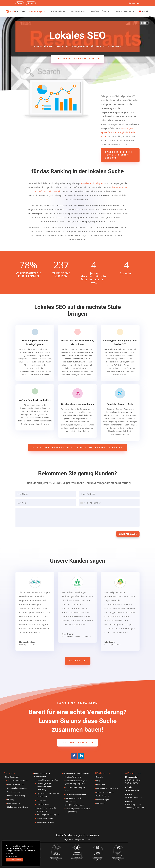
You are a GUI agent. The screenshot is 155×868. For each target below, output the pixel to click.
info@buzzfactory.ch (133, 797)
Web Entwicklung (14, 792)
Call (21, 3)
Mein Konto (101, 803)
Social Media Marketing (16, 796)
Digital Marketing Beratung (17, 788)
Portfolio (95, 11)
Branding (11, 799)
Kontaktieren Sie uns (126, 11)
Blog (98, 781)
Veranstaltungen (102, 800)
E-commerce (41, 800)
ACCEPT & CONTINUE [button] (15, 860)
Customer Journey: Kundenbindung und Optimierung (45, 787)
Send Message (128, 534)
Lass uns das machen (77, 743)
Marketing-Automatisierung (18, 807)
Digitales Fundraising (73, 777)
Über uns (106, 11)
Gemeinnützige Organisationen (76, 773)
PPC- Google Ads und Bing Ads (48, 815)
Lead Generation (43, 804)
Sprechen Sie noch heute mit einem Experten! (119, 155)
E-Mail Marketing (14, 803)
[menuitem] (145, 13)
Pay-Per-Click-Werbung (16, 784)
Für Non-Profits (78, 11)
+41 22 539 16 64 (132, 790)
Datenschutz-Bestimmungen (107, 788)
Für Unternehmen (57, 11)
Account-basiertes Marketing (47, 780)
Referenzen (100, 784)
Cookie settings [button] (13, 856)
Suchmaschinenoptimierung (18, 780)
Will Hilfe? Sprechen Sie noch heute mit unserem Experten (78, 448)
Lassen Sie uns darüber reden (77, 59)
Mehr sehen (78, 661)
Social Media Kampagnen (75, 805)
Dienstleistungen (35, 11)
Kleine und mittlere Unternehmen (42, 775)
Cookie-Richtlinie (102, 796)
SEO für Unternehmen (45, 818)
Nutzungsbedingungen (105, 792)
